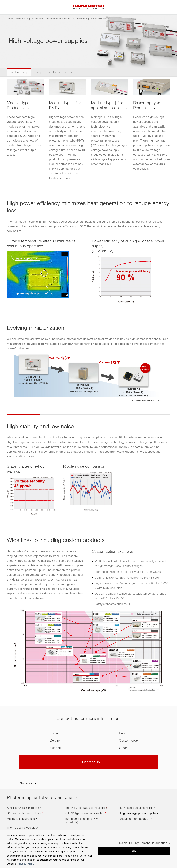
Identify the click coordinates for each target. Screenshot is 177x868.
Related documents (60, 72)
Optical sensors (35, 19)
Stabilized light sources (135, 819)
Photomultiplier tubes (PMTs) (60, 19)
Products (20, 19)
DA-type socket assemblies (24, 813)
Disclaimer (26, 784)
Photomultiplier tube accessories (93, 19)
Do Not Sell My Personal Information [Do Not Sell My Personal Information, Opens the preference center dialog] (143, 843)
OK (134, 851)
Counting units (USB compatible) (84, 808)
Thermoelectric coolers (21, 828)
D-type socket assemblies (137, 808)
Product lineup (19, 72)
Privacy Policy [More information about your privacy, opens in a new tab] (26, 864)
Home (10, 19)
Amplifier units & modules (23, 808)
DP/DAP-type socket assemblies (84, 813)
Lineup (38, 72)
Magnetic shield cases (21, 819)
